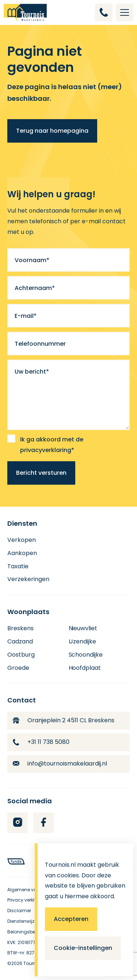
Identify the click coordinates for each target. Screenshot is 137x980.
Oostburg (21, 655)
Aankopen (22, 553)
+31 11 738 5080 (41, 742)
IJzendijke (83, 641)
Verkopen (22, 540)
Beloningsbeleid (25, 932)
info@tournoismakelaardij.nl (60, 764)
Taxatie (18, 566)
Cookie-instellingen (83, 948)
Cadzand (20, 641)
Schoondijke (86, 655)
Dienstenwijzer (23, 921)
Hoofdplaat (85, 668)
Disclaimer (19, 911)
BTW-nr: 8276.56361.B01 (33, 953)
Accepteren (71, 919)
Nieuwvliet (83, 628)
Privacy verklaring (27, 900)
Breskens (20, 628)
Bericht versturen (41, 473)
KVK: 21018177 (21, 942)
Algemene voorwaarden (34, 890)
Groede (18, 668)
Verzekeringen (28, 579)
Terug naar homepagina (52, 131)
